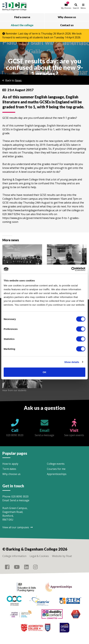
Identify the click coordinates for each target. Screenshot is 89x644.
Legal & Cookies (39, 556)
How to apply (10, 464)
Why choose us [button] (67, 17)
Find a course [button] (22, 17)
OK (45, 372)
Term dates (9, 469)
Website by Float (62, 556)
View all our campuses (18, 527)
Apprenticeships (57, 474)
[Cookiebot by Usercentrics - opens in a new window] (71, 269)
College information (14, 556)
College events (56, 464)
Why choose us (11, 474)
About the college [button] (22, 25)
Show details (72, 362)
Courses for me (56, 469)
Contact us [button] (67, 25)
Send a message (20, 500)
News (18, 80)
